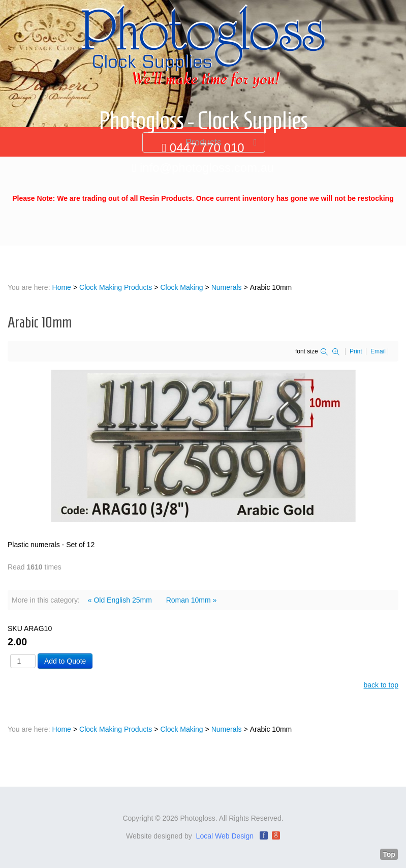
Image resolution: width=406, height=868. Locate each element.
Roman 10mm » (192, 600)
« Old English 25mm (120, 600)
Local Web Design (225, 836)
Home (62, 287)
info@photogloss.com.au (207, 168)
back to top (381, 685)
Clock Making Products (116, 287)
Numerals (227, 287)
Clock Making (181, 287)
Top (389, 854)
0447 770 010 (207, 148)
